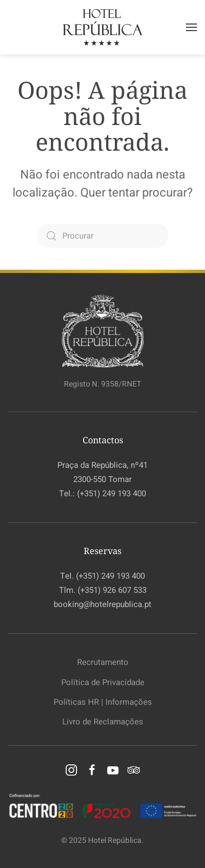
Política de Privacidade (103, 682)
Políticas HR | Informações (103, 702)
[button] (191, 27)
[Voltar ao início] (103, 27)
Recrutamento (103, 662)
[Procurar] (103, 236)
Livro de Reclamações (103, 722)
